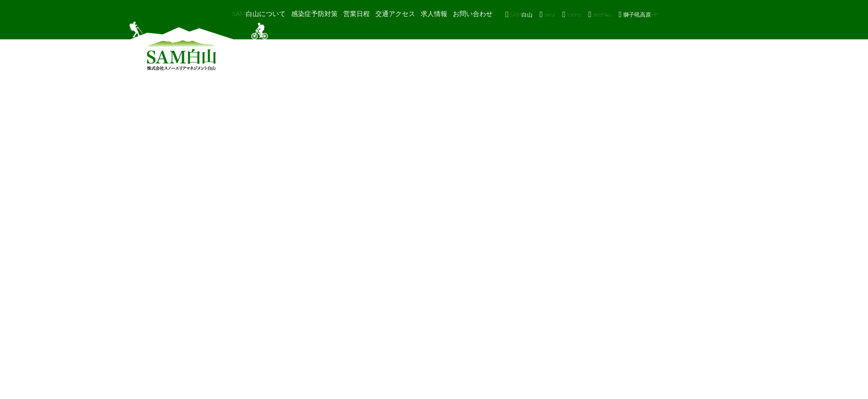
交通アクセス (395, 14)
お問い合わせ (473, 14)
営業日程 (356, 14)
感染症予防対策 (314, 14)
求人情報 (434, 14)
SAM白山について (259, 14)
